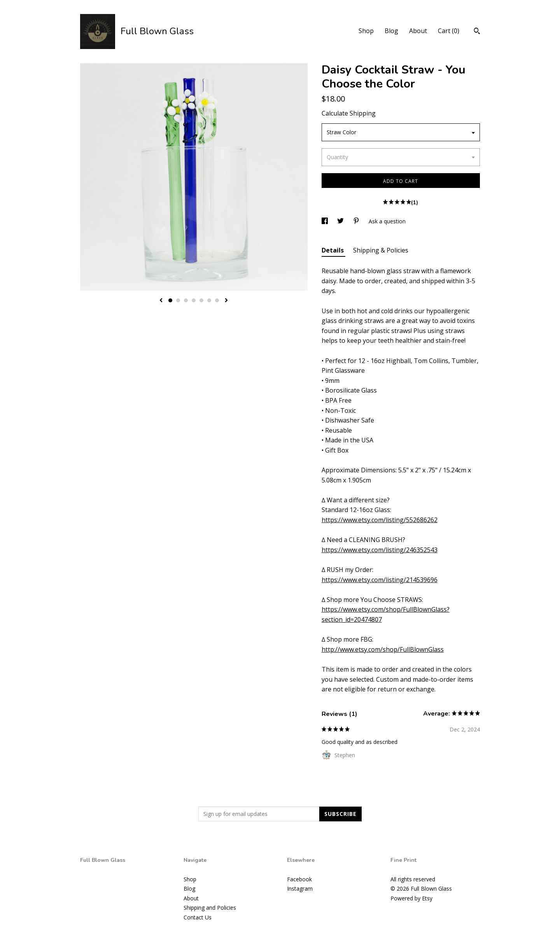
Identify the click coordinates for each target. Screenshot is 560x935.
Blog (391, 31)
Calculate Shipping (349, 113)
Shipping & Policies (381, 250)
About (418, 31)
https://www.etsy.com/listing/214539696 (380, 580)
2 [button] (178, 300)
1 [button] (170, 300)
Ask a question (387, 221)
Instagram (300, 889)
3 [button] (186, 300)
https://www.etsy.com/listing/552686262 (380, 520)
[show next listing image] (226, 301)
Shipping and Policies (210, 908)
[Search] (477, 32)
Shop (366, 31)
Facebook (299, 879)
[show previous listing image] (161, 301)
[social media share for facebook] (325, 221)
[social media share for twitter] (341, 221)
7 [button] (217, 300)
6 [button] (209, 300)
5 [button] (201, 300)
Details (333, 250)
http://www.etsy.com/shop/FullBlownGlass (383, 649)
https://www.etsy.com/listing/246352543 (380, 550)
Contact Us (198, 917)
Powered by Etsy (411, 898)
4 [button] (194, 300)
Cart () (449, 31)
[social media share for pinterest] (357, 221)
